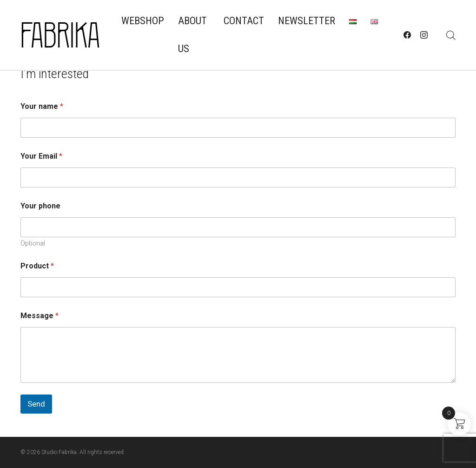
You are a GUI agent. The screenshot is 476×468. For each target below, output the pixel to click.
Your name (42, 106)
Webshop (143, 21)
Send (36, 404)
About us (192, 35)
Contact (244, 21)
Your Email (41, 156)
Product (37, 266)
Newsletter (307, 21)
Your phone (40, 206)
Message (40, 316)
